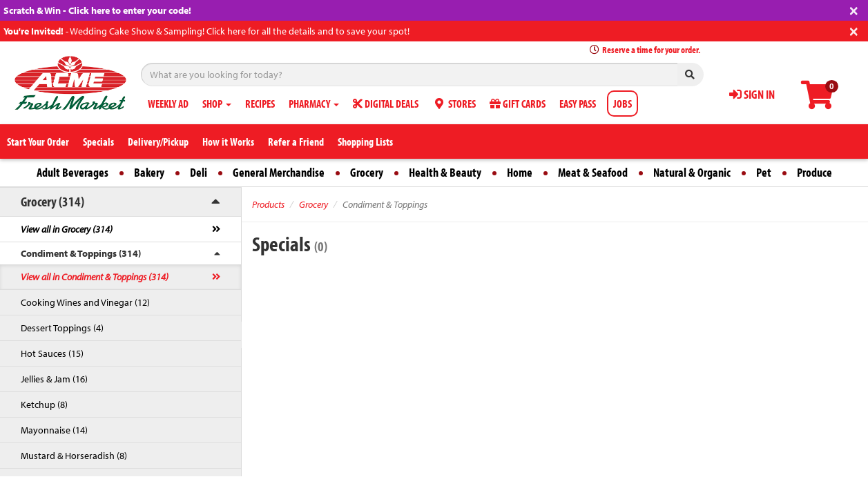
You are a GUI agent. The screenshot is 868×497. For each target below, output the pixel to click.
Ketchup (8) (44, 405)
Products (268, 204)
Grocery (367, 172)
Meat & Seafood (593, 172)
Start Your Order (38, 142)
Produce (814, 172)
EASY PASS (578, 104)
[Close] (854, 9)
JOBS (623, 104)
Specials (98, 142)
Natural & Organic (692, 172)
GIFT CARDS (518, 104)
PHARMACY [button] (314, 104)
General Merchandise (279, 172)
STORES (454, 104)
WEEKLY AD (168, 104)
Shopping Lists (365, 142)
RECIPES (260, 104)
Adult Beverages (73, 172)
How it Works (228, 142)
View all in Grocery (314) (67, 229)
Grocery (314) (52, 201)
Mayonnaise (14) (54, 430)
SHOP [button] (217, 104)
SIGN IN (752, 94)
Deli (199, 172)
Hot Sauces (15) (52, 353)
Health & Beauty (445, 172)
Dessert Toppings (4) (62, 328)
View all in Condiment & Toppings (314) (95, 277)
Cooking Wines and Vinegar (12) (85, 302)
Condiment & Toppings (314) (81, 253)
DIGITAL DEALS (386, 104)
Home (520, 172)
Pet (764, 172)
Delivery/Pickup (158, 142)
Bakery (149, 172)
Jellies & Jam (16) (54, 379)
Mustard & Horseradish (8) (74, 456)
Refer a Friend (296, 142)
